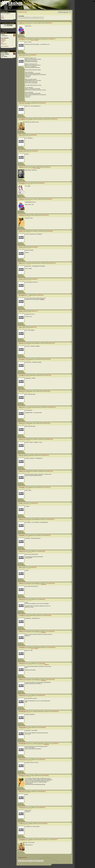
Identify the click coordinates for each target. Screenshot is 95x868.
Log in (2, 17)
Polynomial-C (22, 359)
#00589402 (42, 759)
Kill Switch (22, 103)
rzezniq (21, 823)
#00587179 (35, 311)
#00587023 (53, 263)
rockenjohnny (22, 119)
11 (39, 18)
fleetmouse (21, 215)
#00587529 (50, 471)
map (20, 455)
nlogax (20, 263)
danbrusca (21, 343)
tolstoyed (21, 551)
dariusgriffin (22, 183)
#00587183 (34, 327)
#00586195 (49, 23)
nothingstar (3, 40)
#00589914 (42, 807)
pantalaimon (22, 39)
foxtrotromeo (4, 44)
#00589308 (43, 727)
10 (37, 18)
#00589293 (42, 695)
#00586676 (46, 215)
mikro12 (42, 299)
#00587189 (52, 343)
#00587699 (35, 503)
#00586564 (47, 167)
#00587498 (47, 423)
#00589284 (52, 679)
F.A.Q (2, 16)
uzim (20, 55)
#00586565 (42, 183)
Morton (21, 391)
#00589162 (42, 599)
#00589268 (42, 663)
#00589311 (56, 743)
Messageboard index (23, 12)
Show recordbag (34, 40)
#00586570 (49, 199)
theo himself (22, 295)
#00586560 (35, 151)
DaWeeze (21, 231)
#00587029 (41, 295)
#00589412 (43, 791)
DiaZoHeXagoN (23, 711)
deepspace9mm (22, 727)
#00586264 (43, 103)
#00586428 (34, 135)
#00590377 (55, 839)
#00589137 (52, 519)
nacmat (21, 151)
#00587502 (46, 455)
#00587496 (47, 391)
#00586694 (50, 231)
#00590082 (45, 823)
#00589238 (48, 615)
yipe (2, 43)
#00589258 (52, 647)
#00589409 (46, 775)
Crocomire (21, 375)
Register (3, 18)
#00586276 (55, 119)
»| (43, 18)
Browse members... (5, 46)
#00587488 (48, 359)
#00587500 (50, 439)
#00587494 (48, 375)
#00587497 (53, 407)
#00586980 (35, 247)
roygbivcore (22, 23)
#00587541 (48, 487)
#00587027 (35, 279)
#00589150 (34, 567)
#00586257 (34, 55)
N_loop (2, 42)
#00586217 (52, 39)
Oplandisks (3, 39)
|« (19, 18)
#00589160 (52, 583)
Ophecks (21, 167)
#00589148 (42, 551)
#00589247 (52, 631)
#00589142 (48, 535)
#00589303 (56, 711)
